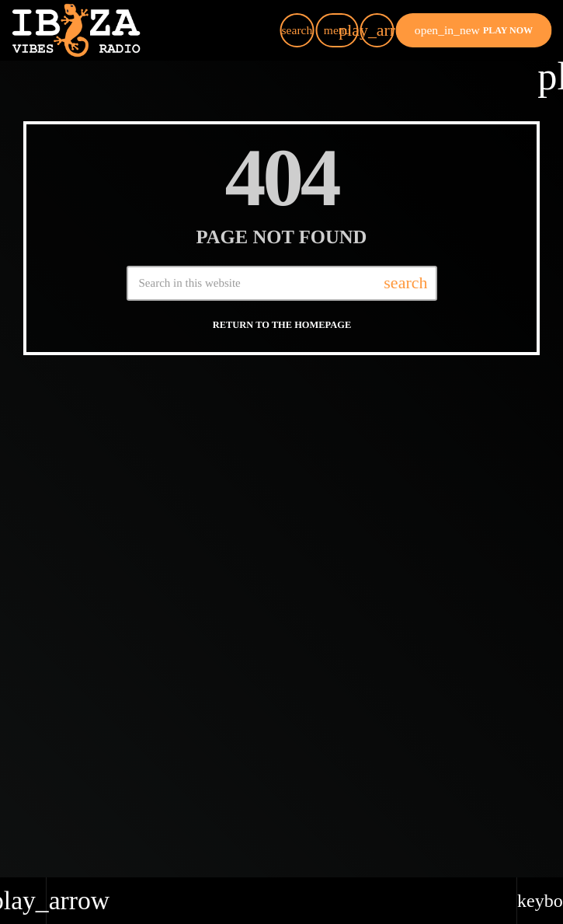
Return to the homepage (282, 318)
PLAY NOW (474, 30)
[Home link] (76, 30)
